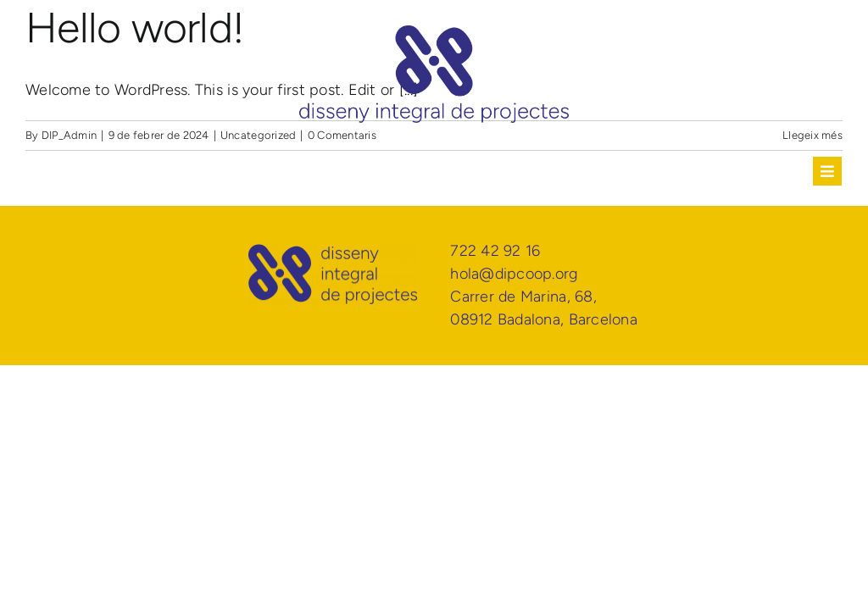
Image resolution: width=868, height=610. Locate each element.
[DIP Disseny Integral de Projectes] (434, 33)
